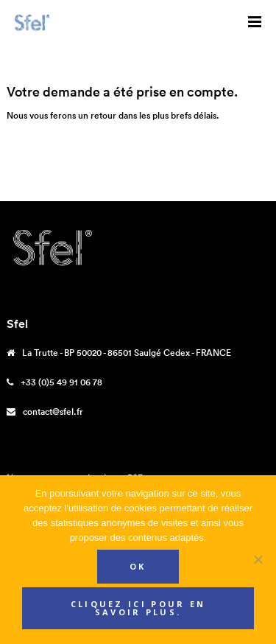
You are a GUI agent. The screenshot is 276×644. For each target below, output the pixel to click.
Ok (138, 566)
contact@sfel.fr (53, 412)
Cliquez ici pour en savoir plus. (138, 608)
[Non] (258, 559)
